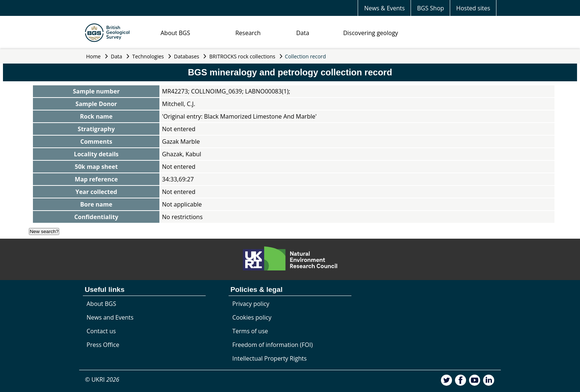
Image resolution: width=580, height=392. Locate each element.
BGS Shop (430, 8)
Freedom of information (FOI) (272, 345)
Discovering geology (371, 33)
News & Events (384, 8)
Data (303, 33)
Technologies (148, 56)
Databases (186, 56)
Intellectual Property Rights (269, 358)
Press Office (103, 345)
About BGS (175, 33)
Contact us (101, 331)
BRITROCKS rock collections (242, 56)
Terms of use (250, 331)
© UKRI (102, 379)
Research (248, 33)
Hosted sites (473, 8)
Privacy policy (251, 304)
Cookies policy (252, 317)
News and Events (110, 317)
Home (94, 56)
